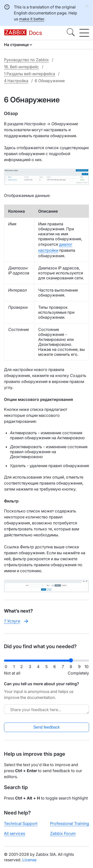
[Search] (71, 33)
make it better (32, 19)
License (29, 860)
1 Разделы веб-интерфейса (30, 74)
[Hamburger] (84, 33)
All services (15, 833)
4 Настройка (16, 81)
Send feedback (46, 727)
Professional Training (70, 823)
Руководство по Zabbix (26, 60)
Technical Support (21, 823)
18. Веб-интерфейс (21, 67)
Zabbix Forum (63, 833)
